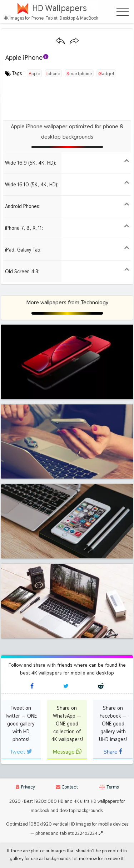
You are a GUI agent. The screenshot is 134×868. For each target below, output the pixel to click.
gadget (106, 73)
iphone (53, 73)
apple (34, 73)
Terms (109, 787)
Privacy (25, 787)
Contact (67, 787)
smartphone (79, 73)
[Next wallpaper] (74, 41)
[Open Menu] (123, 12)
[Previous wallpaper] (60, 41)
